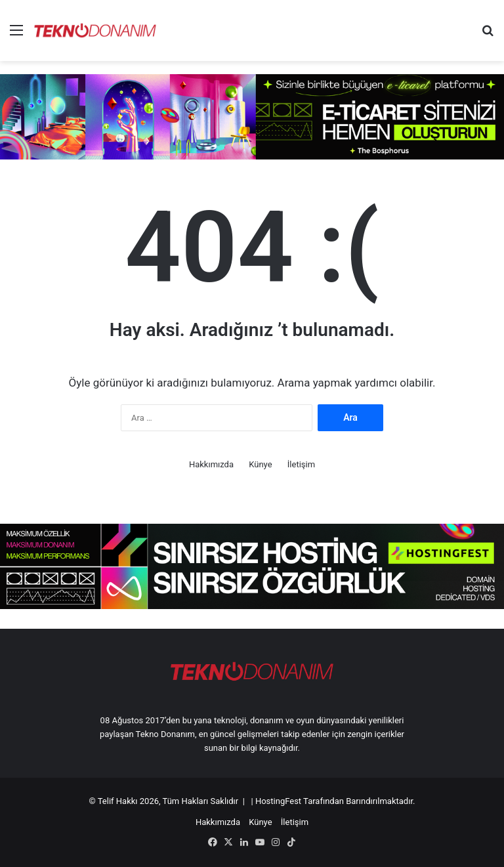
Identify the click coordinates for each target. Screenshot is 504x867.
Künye (260, 464)
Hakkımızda (211, 464)
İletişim (301, 464)
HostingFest (278, 801)
